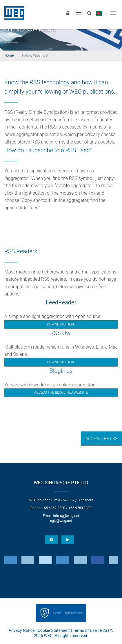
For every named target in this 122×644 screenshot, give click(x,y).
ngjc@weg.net (61, 521)
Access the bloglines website (61, 392)
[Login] (68, 13)
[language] (101, 13)
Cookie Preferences (66, 613)
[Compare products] (79, 13)
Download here (61, 324)
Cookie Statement (54, 630)
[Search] (89, 13)
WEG (12, 13)
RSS (103, 630)
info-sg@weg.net (66, 516)
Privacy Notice (22, 630)
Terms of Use (85, 630)
